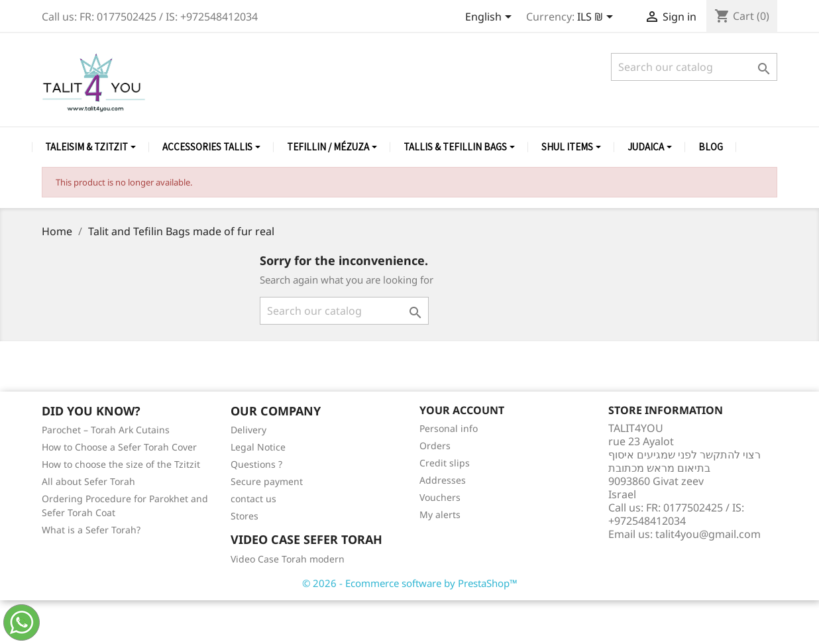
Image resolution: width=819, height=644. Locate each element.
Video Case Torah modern (288, 559)
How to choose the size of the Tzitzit (121, 464)
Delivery (248, 430)
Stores (245, 516)
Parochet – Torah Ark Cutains (106, 430)
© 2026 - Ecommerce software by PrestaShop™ (410, 583)
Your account (462, 410)
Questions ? (256, 464)
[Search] (694, 67)
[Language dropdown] (491, 18)
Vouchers (440, 497)
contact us (253, 499)
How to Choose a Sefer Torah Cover (119, 447)
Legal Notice (258, 447)
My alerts (440, 514)
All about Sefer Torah (88, 481)
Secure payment (267, 481)
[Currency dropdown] (597, 18)
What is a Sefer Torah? (91, 530)
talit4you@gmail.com (708, 534)
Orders (435, 446)
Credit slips (445, 463)
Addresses (443, 480)
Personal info (449, 428)
